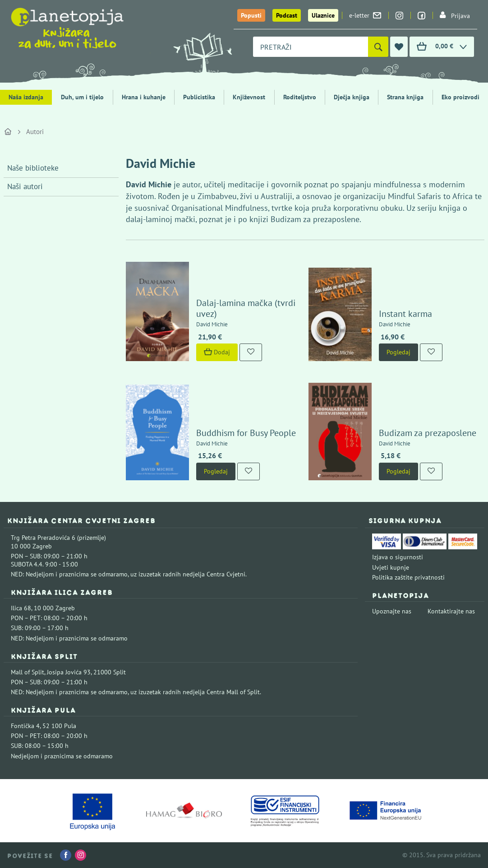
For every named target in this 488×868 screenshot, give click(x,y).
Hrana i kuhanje (144, 97)
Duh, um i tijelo (82, 97)
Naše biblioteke (33, 168)
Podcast (287, 15)
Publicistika (199, 97)
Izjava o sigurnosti (398, 557)
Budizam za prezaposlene (428, 433)
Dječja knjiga (352, 97)
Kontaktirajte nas (451, 611)
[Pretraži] (378, 47)
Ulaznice (323, 15)
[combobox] (311, 47)
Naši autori (25, 186)
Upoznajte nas (392, 611)
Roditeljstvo (300, 97)
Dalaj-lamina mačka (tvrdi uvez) (246, 308)
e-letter (365, 15)
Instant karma (405, 314)
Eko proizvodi (460, 97)
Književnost (249, 97)
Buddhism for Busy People (246, 433)
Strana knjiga (405, 97)
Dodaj (217, 352)
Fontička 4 (25, 726)
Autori (35, 132)
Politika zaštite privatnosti (408, 577)
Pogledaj (398, 352)
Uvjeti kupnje (391, 567)
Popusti (251, 15)
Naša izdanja (26, 97)
